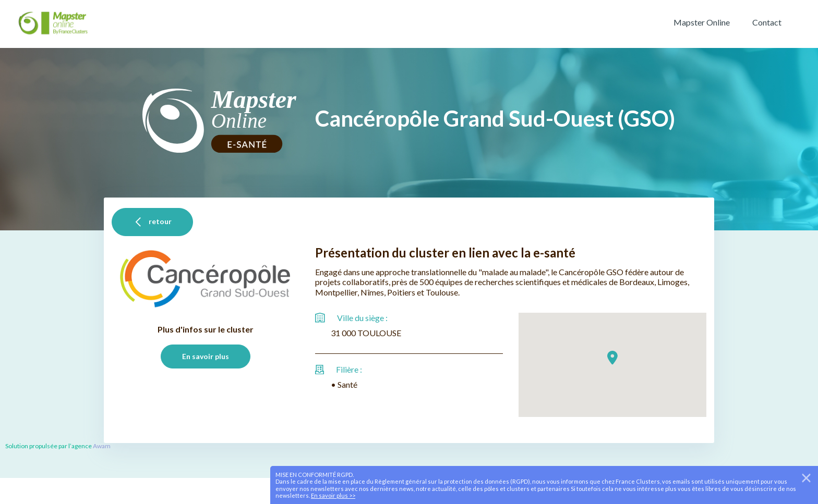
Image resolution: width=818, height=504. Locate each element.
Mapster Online (702, 22)
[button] (612, 358)
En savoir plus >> (333, 495)
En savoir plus (206, 356)
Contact (767, 22)
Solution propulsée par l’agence (49, 446)
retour (152, 222)
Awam (102, 446)
